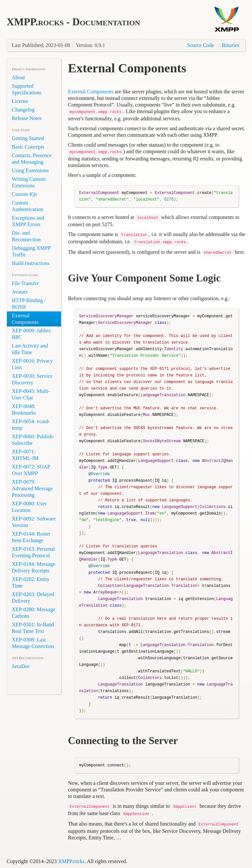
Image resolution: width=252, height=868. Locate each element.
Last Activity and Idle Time (30, 349)
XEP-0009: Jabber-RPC (32, 334)
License (20, 101)
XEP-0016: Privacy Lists (32, 364)
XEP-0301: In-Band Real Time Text (33, 628)
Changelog (23, 110)
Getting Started (28, 138)
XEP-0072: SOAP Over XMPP (31, 470)
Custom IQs (24, 194)
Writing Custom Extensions (29, 182)
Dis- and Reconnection (26, 236)
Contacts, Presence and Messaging (32, 159)
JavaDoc (21, 666)
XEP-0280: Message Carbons (33, 613)
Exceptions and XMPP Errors (28, 221)
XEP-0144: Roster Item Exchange (31, 537)
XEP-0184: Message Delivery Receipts (33, 567)
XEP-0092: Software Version (34, 522)
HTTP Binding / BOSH (29, 304)
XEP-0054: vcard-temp (31, 425)
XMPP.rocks (71, 861)
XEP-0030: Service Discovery (32, 379)
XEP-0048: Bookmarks (24, 410)
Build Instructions (31, 263)
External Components (25, 319)
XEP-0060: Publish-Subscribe (33, 440)
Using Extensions (30, 170)
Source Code (200, 45)
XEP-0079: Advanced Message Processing (32, 488)
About (18, 77)
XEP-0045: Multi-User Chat (31, 394)
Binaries (231, 45)
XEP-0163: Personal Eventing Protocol (33, 552)
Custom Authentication (27, 206)
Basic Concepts (28, 147)
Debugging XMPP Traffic (31, 251)
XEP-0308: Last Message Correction (33, 643)
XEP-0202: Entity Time (31, 582)
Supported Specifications (27, 89)
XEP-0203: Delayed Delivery (33, 598)
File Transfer (25, 283)
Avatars (20, 292)
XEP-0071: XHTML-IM (25, 455)
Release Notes (27, 118)
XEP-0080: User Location (29, 507)
